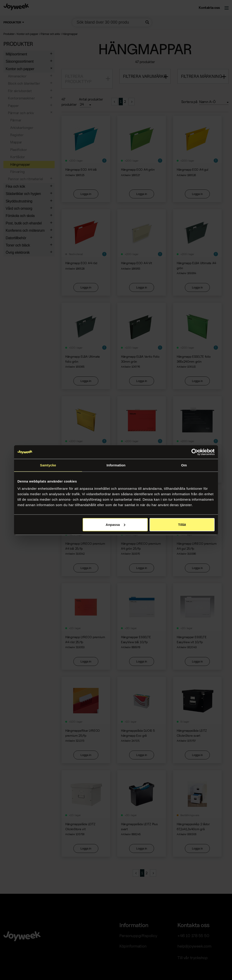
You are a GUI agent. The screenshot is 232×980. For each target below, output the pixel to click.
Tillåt (182, 524)
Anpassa (115, 524)
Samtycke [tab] (48, 465)
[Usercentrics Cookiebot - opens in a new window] (195, 452)
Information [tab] (116, 465)
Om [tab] (184, 465)
